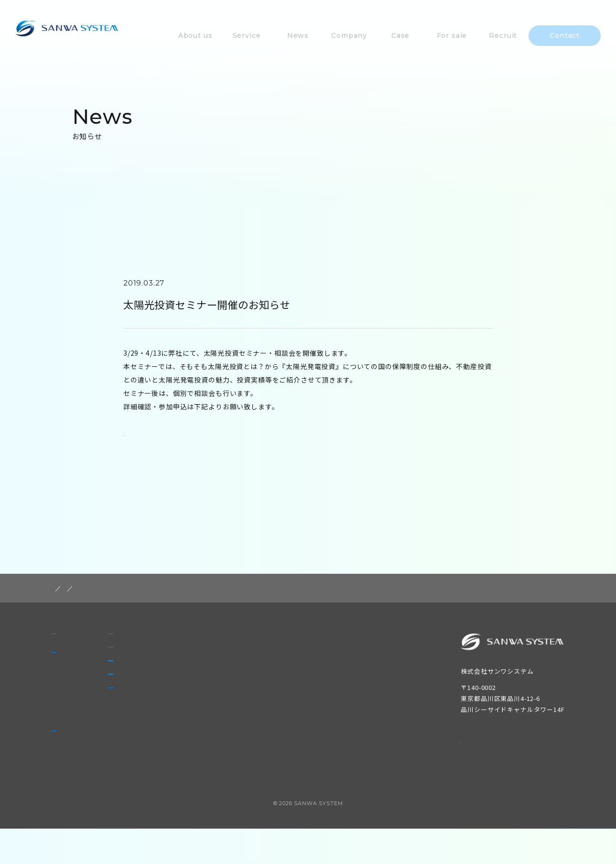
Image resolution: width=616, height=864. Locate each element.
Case (220, 678)
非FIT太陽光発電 (86, 700)
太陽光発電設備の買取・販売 (105, 749)
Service (75, 683)
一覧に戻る (309, 519)
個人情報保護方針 (489, 755)
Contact (226, 752)
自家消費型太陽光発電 (95, 732)
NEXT (478, 519)
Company (228, 653)
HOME (63, 602)
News (72, 773)
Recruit (224, 727)
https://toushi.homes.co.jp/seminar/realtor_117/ (211, 434)
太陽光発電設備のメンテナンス (108, 716)
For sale (226, 702)
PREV (139, 519)
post (95, 602)
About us (79, 653)
